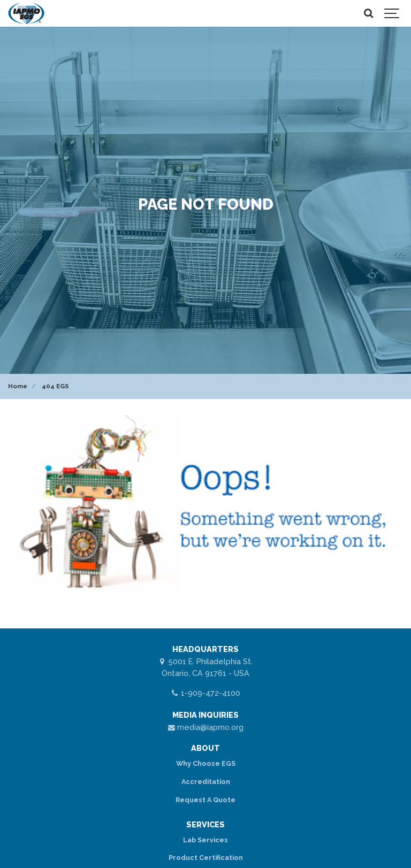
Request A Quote (205, 800)
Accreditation (206, 782)
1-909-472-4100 (205, 693)
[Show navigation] (392, 13)
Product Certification (206, 858)
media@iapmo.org (205, 727)
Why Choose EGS (206, 763)
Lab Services (205, 840)
